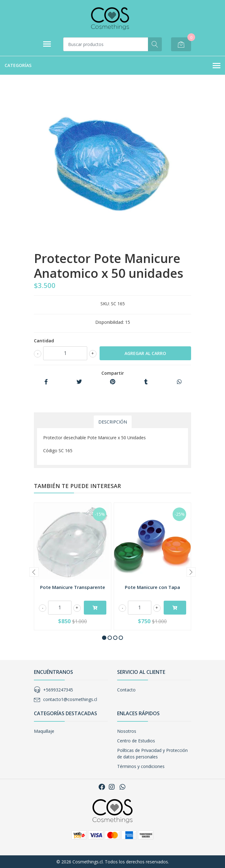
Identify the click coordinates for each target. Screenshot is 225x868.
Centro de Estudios (136, 741)
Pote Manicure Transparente (73, 587)
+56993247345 (58, 690)
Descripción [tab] (113, 422)
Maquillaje (44, 731)
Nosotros (127, 731)
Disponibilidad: (110, 322)
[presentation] (34, 572)
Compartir (113, 373)
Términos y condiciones (141, 766)
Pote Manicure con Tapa (152, 587)
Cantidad (44, 341)
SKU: (105, 304)
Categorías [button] (112, 66)
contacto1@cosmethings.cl (70, 699)
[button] (104, 638)
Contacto (126, 690)
